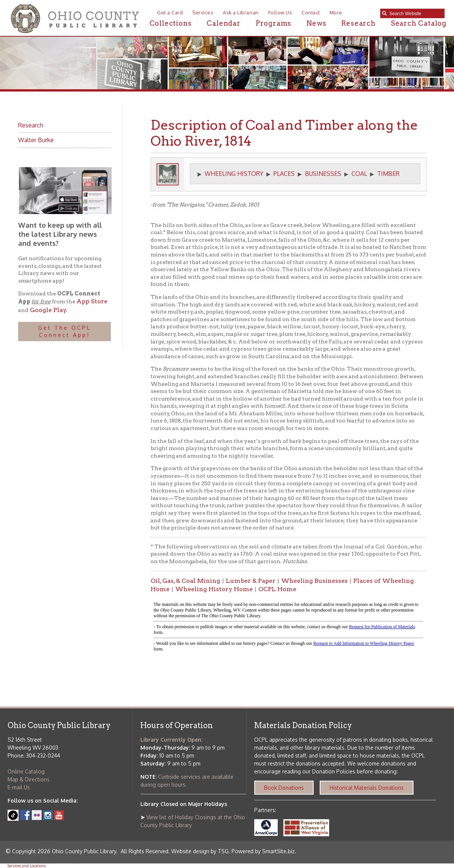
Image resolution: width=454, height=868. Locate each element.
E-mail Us (19, 787)
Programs (274, 23)
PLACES (284, 174)
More (336, 12)
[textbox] (415, 14)
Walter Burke (36, 140)
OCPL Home (277, 589)
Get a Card (170, 12)
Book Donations (284, 788)
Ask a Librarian (241, 12)
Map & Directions (29, 779)
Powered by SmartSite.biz (263, 851)
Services (203, 12)
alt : (288, 627)
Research (358, 23)
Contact (311, 12)
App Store (92, 301)
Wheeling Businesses (314, 581)
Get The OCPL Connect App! (65, 332)
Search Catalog (419, 23)
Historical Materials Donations (367, 788)
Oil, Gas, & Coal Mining (185, 581)
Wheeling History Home (214, 589)
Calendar (223, 23)
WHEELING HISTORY (234, 174)
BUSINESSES (323, 174)
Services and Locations (27, 866)
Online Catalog (26, 771)
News (316, 23)
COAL (359, 174)
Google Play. (48, 310)
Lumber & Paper (251, 581)
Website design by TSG (200, 851)
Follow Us (280, 12)
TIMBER (388, 174)
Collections (171, 23)
